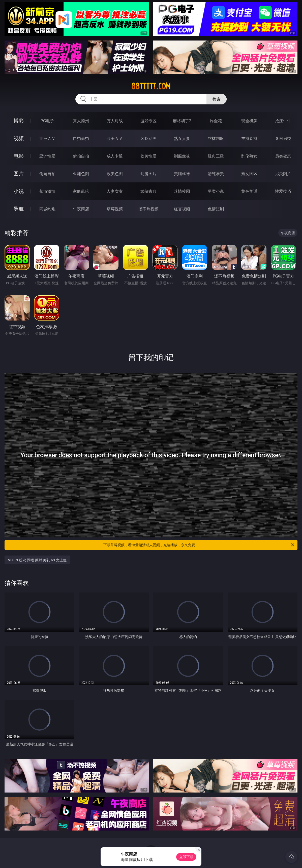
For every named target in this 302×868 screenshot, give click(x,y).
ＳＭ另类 (283, 138)
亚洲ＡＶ (47, 138)
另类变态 (283, 156)
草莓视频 (115, 209)
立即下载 (186, 857)
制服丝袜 (182, 156)
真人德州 (81, 121)
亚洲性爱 (47, 156)
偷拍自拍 (81, 156)
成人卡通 (115, 156)
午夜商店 (81, 209)
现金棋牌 (249, 121)
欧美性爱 (148, 156)
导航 (19, 209)
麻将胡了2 (182, 121)
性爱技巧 (283, 191)
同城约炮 (47, 209)
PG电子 (47, 121)
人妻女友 (115, 191)
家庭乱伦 (81, 191)
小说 (19, 191)
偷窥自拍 (47, 174)
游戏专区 (148, 121)
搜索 (217, 99)
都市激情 (47, 191)
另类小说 (216, 191)
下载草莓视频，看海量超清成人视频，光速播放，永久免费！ (199, 545)
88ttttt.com (151, 86)
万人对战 (115, 121)
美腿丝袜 (182, 174)
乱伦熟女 (249, 156)
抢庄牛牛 (283, 121)
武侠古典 (148, 191)
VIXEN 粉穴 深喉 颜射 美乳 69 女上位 (37, 560)
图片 (19, 173)
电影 (19, 156)
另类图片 (283, 174)
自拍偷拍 (81, 138)
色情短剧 (216, 209)
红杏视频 (182, 209)
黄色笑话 (249, 191)
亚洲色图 (81, 174)
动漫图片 (148, 174)
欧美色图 (115, 174)
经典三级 (216, 156)
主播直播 (249, 138)
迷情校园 (182, 191)
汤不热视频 (148, 209)
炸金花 (216, 121)
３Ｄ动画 (148, 138)
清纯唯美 (216, 174)
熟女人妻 (182, 138)
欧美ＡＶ (115, 138)
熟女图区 (249, 174)
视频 (19, 138)
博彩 (19, 121)
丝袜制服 (216, 138)
